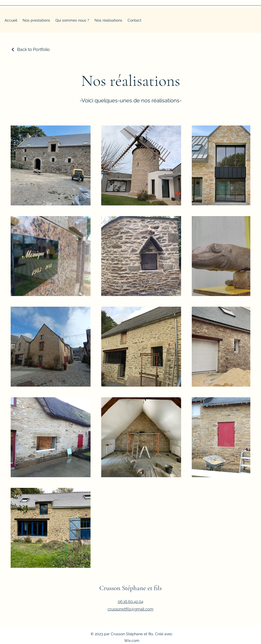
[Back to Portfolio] (30, 49)
